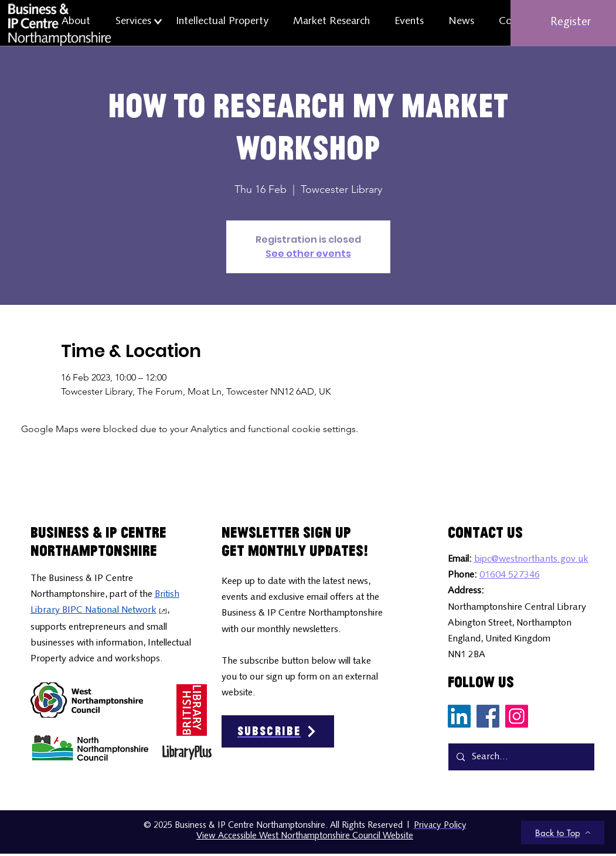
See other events (308, 254)
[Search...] (521, 757)
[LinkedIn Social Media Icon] (459, 716)
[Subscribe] (278, 731)
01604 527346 (510, 575)
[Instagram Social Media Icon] (517, 716)
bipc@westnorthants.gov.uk (531, 559)
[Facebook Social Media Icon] (488, 716)
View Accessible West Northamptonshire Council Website (305, 836)
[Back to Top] (563, 833)
